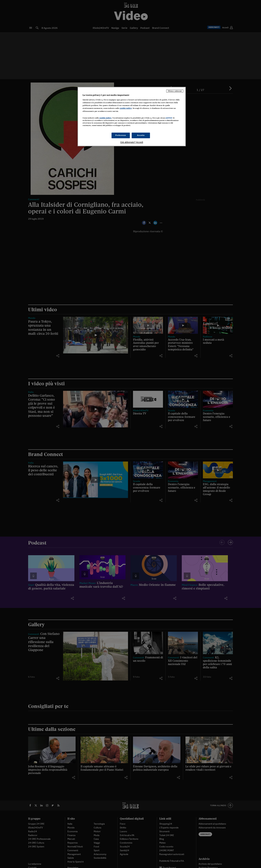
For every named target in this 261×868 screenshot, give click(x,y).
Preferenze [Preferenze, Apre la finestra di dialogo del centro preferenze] (121, 135)
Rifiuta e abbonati (175, 91)
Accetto (141, 135)
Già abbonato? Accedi (132, 142)
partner (169, 118)
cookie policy (126, 108)
